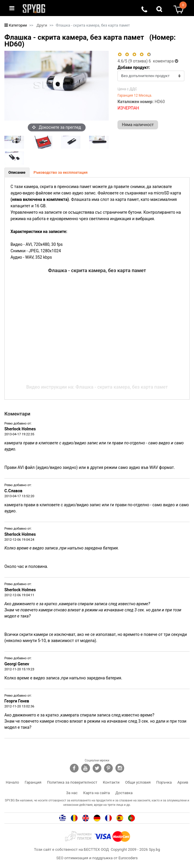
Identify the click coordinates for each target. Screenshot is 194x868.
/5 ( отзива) (133, 61)
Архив (183, 782)
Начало (12, 782)
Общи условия (138, 782)
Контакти (111, 782)
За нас (72, 793)
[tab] (17, 173)
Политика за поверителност (72, 782)
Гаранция (33, 782)
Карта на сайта (97, 793)
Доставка (124, 793)
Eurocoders (128, 858)
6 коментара (163, 61)
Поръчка (164, 782)
